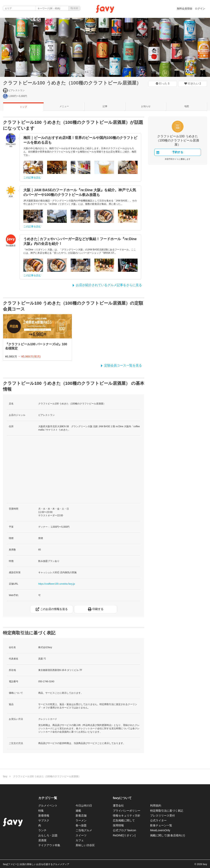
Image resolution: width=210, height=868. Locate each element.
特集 (41, 811)
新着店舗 (81, 816)
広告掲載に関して (124, 820)
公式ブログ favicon (124, 830)
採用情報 (118, 825)
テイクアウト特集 (49, 845)
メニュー (64, 106)
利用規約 (156, 806)
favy (5, 776)
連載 (78, 811)
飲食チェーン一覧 (161, 825)
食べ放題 (81, 825)
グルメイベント (48, 806)
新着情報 (44, 816)
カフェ (80, 840)
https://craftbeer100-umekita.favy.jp (57, 584)
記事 (105, 106)
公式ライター (158, 820)
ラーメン (81, 820)
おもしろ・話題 (48, 835)
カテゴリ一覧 (48, 798)
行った (163, 84)
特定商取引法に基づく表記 (167, 811)
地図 (187, 106)
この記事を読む (32, 178)
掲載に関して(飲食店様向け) (168, 835)
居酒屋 (42, 840)
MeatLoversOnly (160, 830)
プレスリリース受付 (163, 816)
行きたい (193, 84)
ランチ (42, 830)
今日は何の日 (84, 806)
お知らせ (146, 106)
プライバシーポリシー (127, 811)
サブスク (44, 820)
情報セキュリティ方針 (127, 816)
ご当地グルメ (84, 830)
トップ (23, 107)
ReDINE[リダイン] (124, 835)
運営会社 (118, 806)
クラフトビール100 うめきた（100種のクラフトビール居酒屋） (72, 83)
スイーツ (81, 835)
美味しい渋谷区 (85, 845)
